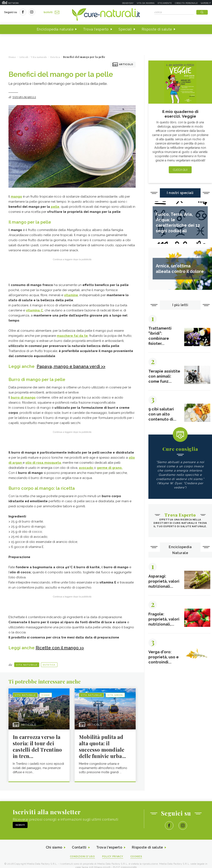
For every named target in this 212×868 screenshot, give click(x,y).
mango (16, 197)
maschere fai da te (72, 336)
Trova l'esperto (96, 29)
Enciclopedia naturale (55, 29)
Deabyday (128, 3)
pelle (55, 207)
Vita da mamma (146, 3)
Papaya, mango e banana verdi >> (71, 366)
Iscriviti (52, 12)
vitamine (71, 295)
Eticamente (165, 3)
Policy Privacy (113, 856)
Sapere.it (206, 3)
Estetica (49, 665)
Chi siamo (54, 848)
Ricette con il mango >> (60, 648)
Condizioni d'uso (82, 856)
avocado (86, 468)
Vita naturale (27, 665)
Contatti (79, 848)
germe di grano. (110, 468)
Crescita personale (186, 3)
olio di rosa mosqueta (43, 463)
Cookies (136, 856)
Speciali (125, 29)
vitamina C (34, 310)
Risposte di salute (157, 29)
